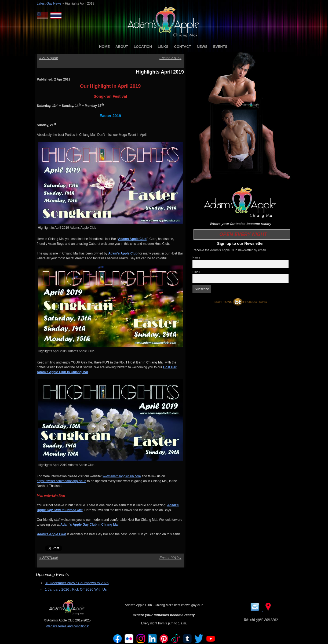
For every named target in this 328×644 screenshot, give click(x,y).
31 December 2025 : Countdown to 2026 (77, 583)
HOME (104, 47)
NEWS (202, 47)
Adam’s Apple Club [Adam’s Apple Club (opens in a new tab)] (51, 534)
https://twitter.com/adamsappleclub (61, 481)
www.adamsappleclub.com (122, 476)
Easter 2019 (170, 58)
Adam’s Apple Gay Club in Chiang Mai (89, 525)
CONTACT (182, 47)
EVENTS (220, 47)
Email (196, 272)
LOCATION (143, 47)
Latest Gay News (49, 3)
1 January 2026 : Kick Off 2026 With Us (76, 589)
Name (196, 257)
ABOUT (122, 47)
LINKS (163, 47)
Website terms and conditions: (68, 626)
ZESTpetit (49, 58)
